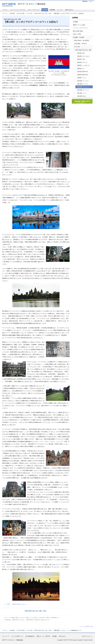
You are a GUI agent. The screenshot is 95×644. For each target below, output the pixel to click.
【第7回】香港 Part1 (82, 72)
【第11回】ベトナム (82, 84)
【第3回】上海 (81, 59)
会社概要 (75, 22)
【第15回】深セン (82, 96)
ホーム (5, 10)
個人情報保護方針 (30, 636)
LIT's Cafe (29, 13)
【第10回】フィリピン (83, 81)
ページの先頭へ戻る (87, 626)
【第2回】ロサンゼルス (83, 56)
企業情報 (45, 10)
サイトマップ (6, 636)
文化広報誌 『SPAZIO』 (81, 44)
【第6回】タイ (81, 69)
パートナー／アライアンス (80, 28)
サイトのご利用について (17, 636)
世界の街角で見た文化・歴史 (43, 13)
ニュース (60, 10)
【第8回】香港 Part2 (82, 75)
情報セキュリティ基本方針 (43, 636)
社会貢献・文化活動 (78, 37)
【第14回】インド (82, 93)
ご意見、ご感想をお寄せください (16, 604)
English (91, 1)
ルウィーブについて (34, 10)
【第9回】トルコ (81, 78)
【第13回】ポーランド (83, 90)
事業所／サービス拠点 (79, 25)
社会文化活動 (21, 13)
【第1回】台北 (81, 53)
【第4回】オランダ (82, 62)
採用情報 (52, 10)
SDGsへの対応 (77, 34)
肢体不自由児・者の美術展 (82, 40)
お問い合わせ (69, 10)
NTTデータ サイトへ (88, 636)
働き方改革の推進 (78, 31)
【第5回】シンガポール (83, 65)
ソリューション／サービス (18, 10)
